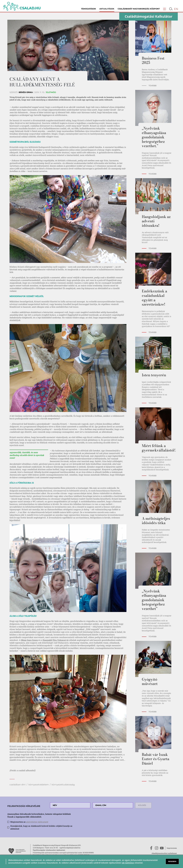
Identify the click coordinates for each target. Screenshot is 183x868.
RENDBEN (172, 861)
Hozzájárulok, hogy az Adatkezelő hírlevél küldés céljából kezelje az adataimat (41, 827)
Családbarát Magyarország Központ (139, 9)
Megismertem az (29, 822)
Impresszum (172, 848)
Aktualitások (107, 9)
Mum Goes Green (29, 640)
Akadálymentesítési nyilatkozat (164, 853)
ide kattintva (128, 863)
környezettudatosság (63, 785)
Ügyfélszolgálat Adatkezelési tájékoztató (49, 850)
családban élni (18, 785)
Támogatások (89, 9)
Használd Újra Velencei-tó (56, 640)
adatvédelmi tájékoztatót (37, 822)
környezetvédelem (39, 785)
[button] (165, 9)
